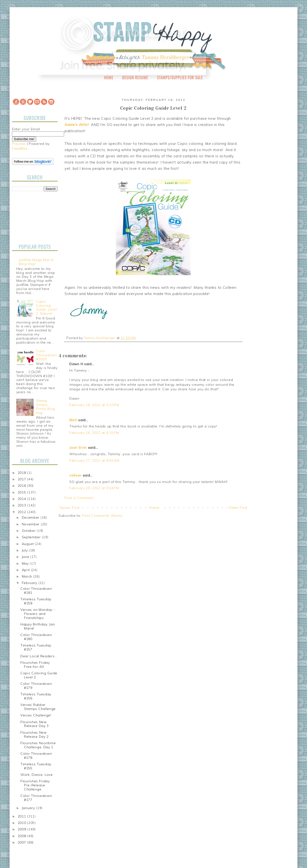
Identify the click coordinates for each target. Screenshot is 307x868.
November (31, 524)
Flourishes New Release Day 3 (35, 724)
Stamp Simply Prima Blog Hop (46, 407)
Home (109, 78)
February (30, 583)
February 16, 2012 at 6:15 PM (94, 433)
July (25, 550)
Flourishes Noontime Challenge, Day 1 (38, 745)
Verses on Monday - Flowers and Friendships (38, 614)
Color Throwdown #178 (36, 756)
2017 (23, 479)
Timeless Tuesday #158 (36, 601)
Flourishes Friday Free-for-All (35, 665)
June (26, 557)
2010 (23, 823)
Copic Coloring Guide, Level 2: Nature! (46, 307)
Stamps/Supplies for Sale (180, 78)
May (26, 563)
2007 (23, 842)
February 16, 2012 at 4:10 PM (94, 405)
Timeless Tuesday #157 (36, 647)
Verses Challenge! (36, 715)
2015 (23, 492)
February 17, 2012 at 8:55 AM (94, 460)
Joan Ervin (78, 448)
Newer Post (70, 508)
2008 (23, 836)
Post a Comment (79, 498)
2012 (23, 512)
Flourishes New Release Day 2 (35, 735)
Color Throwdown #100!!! (46, 355)
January (29, 808)
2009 (23, 829)
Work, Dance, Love (37, 775)
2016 (23, 486)
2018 (23, 473)
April (26, 570)
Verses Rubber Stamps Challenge (38, 707)
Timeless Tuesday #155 (36, 766)
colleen (75, 475)
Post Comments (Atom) (102, 516)
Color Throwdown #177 (36, 798)
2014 (23, 499)
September (32, 537)
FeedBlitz (20, 148)
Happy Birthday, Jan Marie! (38, 626)
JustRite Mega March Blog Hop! (36, 262)
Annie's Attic (76, 125)
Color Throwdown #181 (36, 591)
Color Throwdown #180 (36, 637)
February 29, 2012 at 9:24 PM (94, 488)
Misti (73, 420)
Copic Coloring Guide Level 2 (39, 675)
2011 (23, 816)
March (28, 576)
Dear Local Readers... (39, 656)
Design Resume (135, 78)
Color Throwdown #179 (36, 686)
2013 (23, 505)
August (28, 544)
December (31, 517)
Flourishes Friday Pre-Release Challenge (35, 785)
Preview (19, 144)
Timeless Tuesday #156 (36, 696)
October (29, 531)
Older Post (238, 508)
